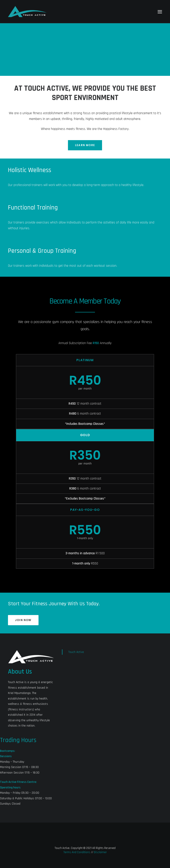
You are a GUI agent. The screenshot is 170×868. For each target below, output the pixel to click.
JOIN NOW (23, 620)
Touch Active (76, 652)
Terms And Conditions (77, 852)
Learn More (85, 145)
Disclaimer (100, 852)
